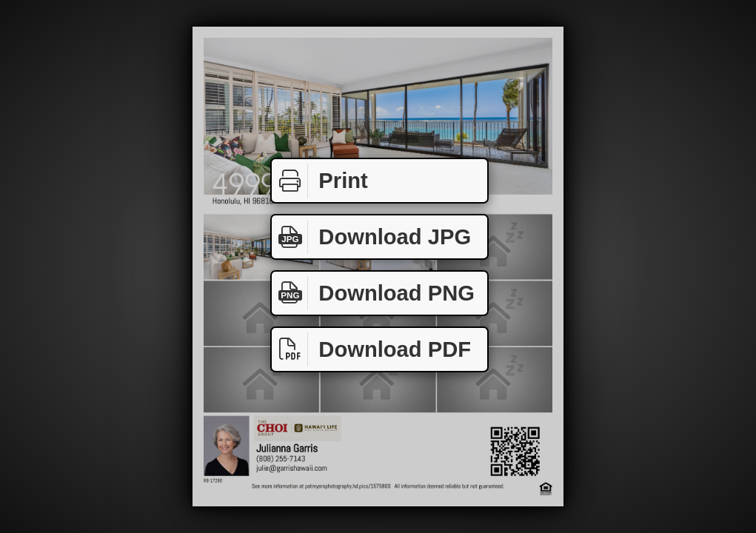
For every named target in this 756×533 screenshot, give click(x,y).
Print (320, 181)
